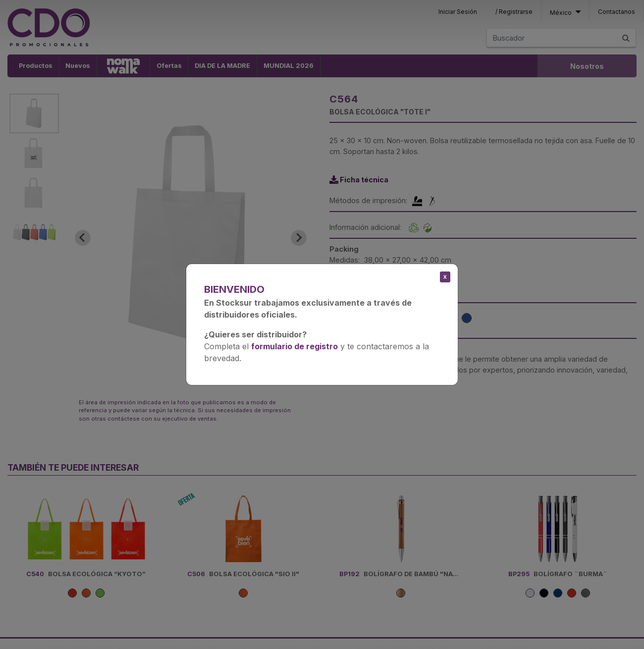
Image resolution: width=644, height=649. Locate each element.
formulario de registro (295, 346)
